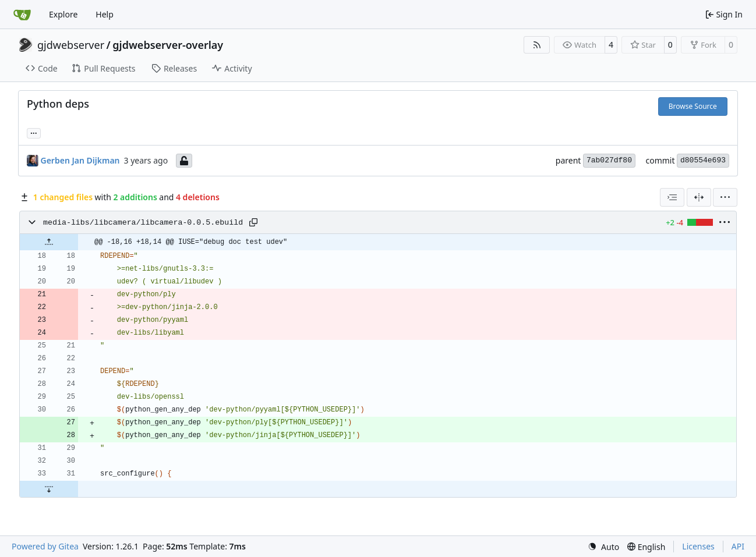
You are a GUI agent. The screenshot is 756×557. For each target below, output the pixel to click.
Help (105, 14)
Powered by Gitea (45, 546)
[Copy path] (253, 222)
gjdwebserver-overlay (168, 45)
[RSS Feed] (537, 45)
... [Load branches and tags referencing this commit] (34, 132)
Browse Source (693, 106)
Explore (63, 14)
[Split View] (699, 197)
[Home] (22, 15)
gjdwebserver (71, 45)
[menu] (725, 197)
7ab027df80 (609, 160)
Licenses (698, 546)
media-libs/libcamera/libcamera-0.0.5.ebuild (143, 223)
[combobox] (672, 197)
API (738, 546)
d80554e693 (703, 160)
